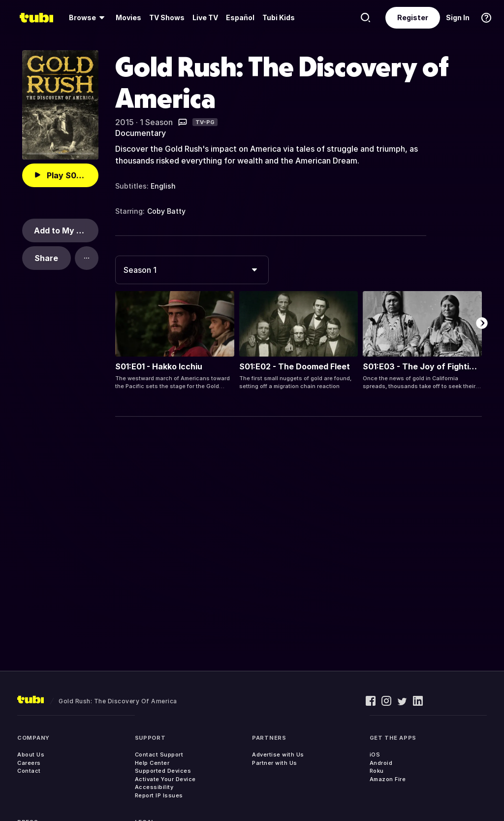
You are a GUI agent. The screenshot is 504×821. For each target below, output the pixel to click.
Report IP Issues (159, 795)
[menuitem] (88, 18)
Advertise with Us (278, 755)
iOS (375, 755)
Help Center (152, 763)
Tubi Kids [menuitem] (279, 17)
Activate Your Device (165, 779)
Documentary (141, 133)
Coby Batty (166, 211)
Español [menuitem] (240, 17)
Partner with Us (275, 763)
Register (413, 17)
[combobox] (192, 270)
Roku (377, 771)
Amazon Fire (388, 779)
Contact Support (159, 755)
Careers (29, 763)
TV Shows (167, 17)
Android (381, 763)
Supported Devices (163, 771)
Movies (128, 17)
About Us (31, 755)
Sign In (458, 17)
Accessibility (154, 787)
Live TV (205, 17)
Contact (29, 771)
